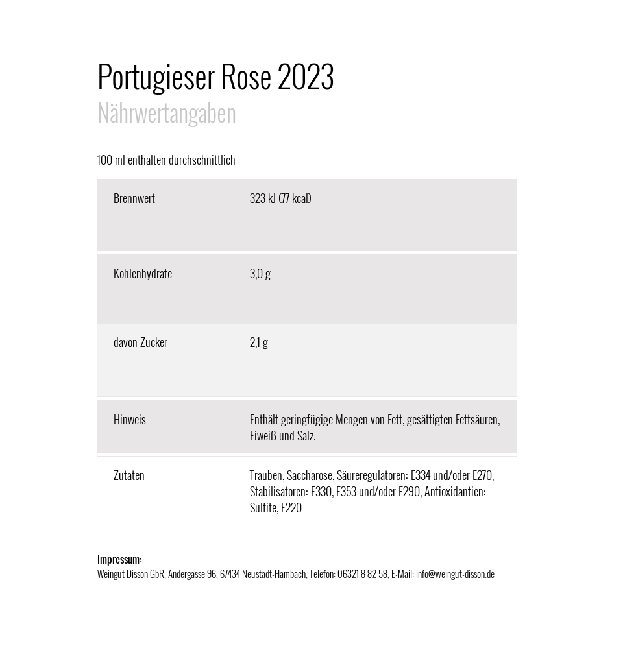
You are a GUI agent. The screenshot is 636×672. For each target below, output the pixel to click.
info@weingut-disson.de (455, 573)
